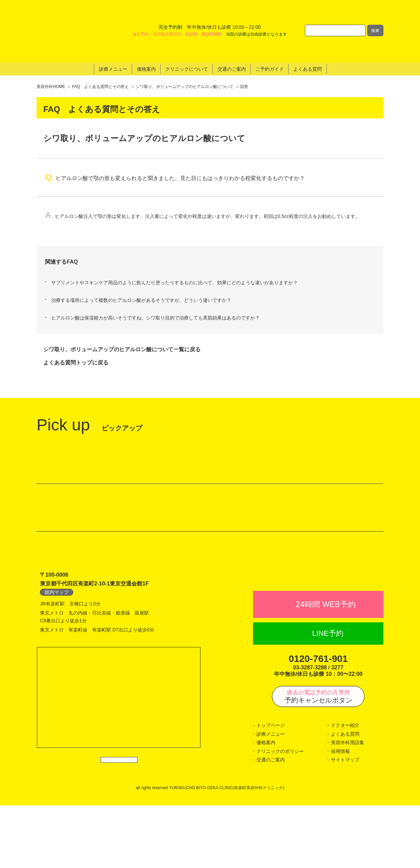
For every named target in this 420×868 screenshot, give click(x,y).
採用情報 (340, 814)
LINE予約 (328, 696)
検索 (375, 12)
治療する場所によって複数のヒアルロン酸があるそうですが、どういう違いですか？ (141, 264)
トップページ (271, 788)
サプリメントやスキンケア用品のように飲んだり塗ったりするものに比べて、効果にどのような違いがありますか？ (174, 246)
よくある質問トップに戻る (76, 326)
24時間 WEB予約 (325, 667)
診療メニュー (271, 797)
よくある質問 (345, 797)
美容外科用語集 (348, 805)
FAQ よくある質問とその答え (100, 50)
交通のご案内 (271, 823)
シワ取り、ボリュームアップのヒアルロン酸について (185, 50)
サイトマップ (345, 823)
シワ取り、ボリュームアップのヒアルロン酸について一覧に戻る (122, 313)
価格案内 (266, 805)
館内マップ (57, 640)
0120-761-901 (318, 721)
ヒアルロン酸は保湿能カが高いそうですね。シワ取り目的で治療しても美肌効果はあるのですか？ (155, 281)
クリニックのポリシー (280, 814)
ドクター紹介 (345, 788)
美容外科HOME (51, 50)
